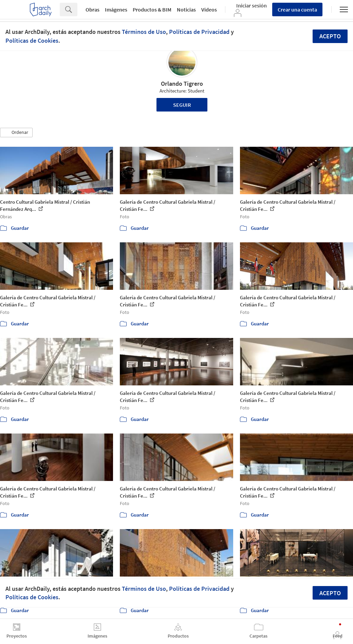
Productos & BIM (152, 9)
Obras (92, 9)
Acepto (330, 36)
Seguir (182, 105)
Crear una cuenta (297, 9)
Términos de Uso (144, 32)
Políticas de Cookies (32, 41)
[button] (16, 133)
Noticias (186, 9)
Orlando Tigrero (182, 84)
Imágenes (116, 9)
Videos (209, 9)
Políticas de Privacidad (199, 32)
